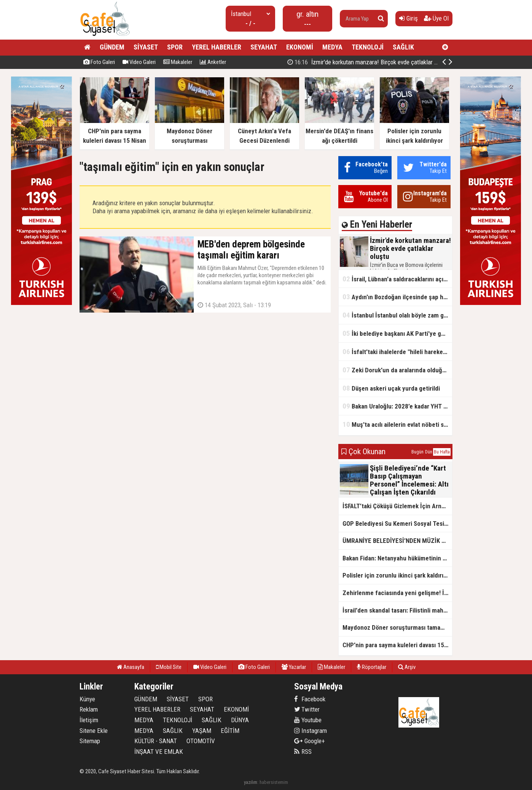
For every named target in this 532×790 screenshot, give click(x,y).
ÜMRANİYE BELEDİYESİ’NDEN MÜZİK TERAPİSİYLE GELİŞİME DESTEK (397, 541)
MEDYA (332, 47)
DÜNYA (240, 720)
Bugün (417, 452)
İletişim (89, 720)
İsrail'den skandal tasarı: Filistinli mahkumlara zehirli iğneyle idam (397, 610)
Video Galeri (139, 62)
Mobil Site (169, 667)
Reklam (89, 709)
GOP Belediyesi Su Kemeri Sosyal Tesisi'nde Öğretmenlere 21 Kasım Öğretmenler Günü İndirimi (397, 523)
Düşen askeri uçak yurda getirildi (391, 388)
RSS (303, 752)
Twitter (307, 709)
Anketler (213, 62)
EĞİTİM (230, 731)
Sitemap (90, 741)
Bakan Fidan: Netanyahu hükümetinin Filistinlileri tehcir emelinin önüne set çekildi (397, 558)
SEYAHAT (264, 47)
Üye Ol (436, 18)
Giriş (409, 18)
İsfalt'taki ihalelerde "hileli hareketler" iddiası (397, 352)
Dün (429, 452)
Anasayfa (131, 667)
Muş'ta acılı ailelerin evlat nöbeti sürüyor (397, 424)
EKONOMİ (300, 47)
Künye (87, 699)
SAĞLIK (403, 47)
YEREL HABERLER (217, 47)
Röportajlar (372, 667)
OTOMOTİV (201, 741)
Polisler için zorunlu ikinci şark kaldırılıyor (397, 575)
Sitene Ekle (94, 731)
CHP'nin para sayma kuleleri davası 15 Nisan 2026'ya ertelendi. (397, 645)
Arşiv (407, 667)
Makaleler (178, 62)
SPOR (175, 47)
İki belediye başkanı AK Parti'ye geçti (397, 333)
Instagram (311, 731)
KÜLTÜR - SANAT (156, 741)
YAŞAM (202, 731)
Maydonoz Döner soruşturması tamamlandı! (397, 627)
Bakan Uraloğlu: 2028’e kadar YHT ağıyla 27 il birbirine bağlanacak (397, 406)
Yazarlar (294, 667)
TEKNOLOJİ (368, 47)
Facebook (310, 699)
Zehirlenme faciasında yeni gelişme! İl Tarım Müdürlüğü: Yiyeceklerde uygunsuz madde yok (397, 593)
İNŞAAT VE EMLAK (159, 752)
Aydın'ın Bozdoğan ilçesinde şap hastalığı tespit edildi (397, 297)
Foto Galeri (99, 62)
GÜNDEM (112, 47)
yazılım (251, 782)
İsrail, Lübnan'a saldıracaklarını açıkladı (397, 279)
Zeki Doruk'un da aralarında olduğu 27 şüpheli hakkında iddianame (397, 370)
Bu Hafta (442, 452)
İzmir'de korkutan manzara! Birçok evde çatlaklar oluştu (369, 62)
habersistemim (274, 782)
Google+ (310, 741)
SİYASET (146, 47)
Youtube (308, 720)
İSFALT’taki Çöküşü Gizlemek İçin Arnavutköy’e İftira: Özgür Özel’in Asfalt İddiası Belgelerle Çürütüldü (397, 506)
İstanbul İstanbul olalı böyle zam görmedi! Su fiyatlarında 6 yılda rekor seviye (397, 315)
